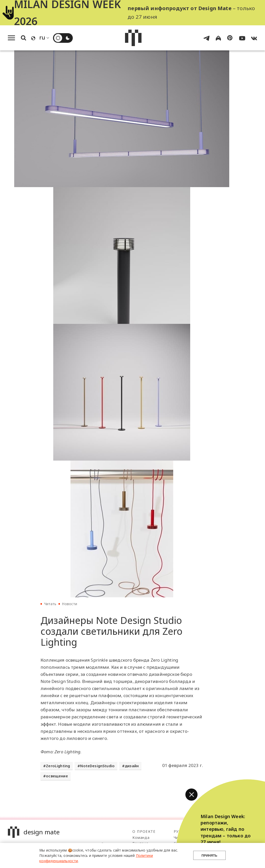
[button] (191, 795)
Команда (141, 837)
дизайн (132, 766)
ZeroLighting (58, 766)
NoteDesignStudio (97, 766)
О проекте (144, 831)
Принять (209, 855)
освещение (57, 776)
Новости (69, 604)
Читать (50, 604)
